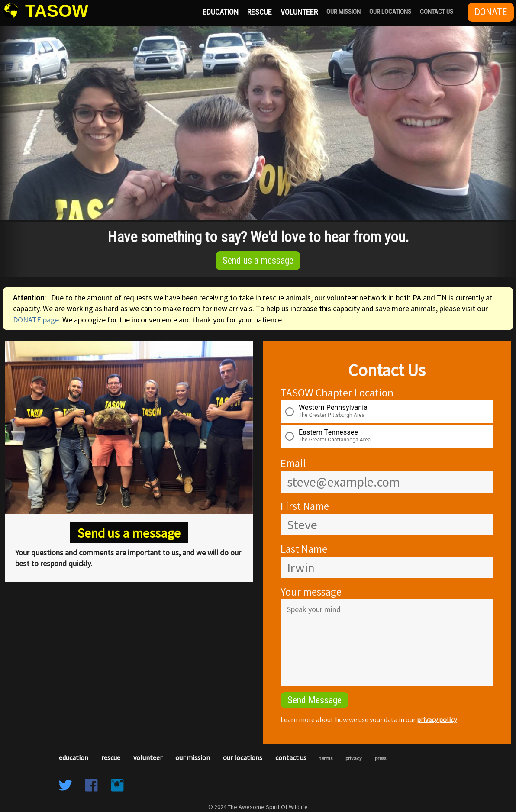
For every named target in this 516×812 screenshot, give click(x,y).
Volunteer (299, 12)
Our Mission (343, 12)
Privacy (354, 758)
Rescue (260, 12)
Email (293, 463)
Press (381, 758)
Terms (326, 758)
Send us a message (258, 260)
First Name (305, 506)
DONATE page (36, 320)
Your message (311, 592)
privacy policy (437, 719)
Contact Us (437, 12)
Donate (491, 12)
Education (221, 12)
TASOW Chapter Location (337, 393)
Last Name (304, 549)
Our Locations (390, 12)
